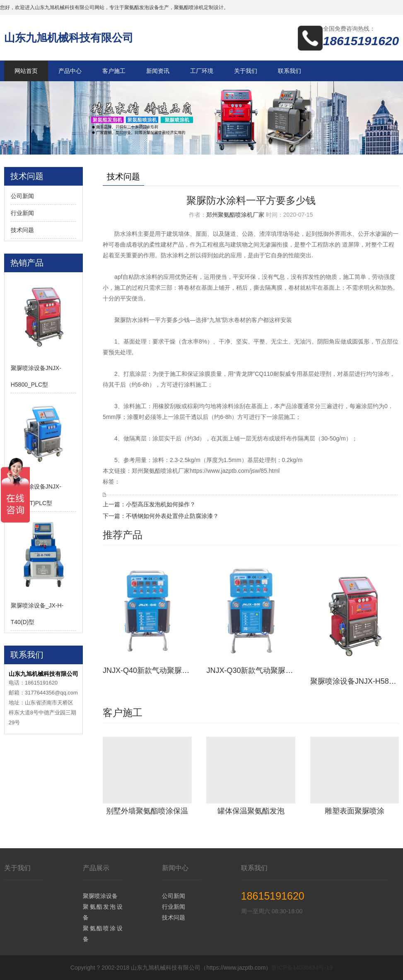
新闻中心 (175, 868)
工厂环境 (202, 71)
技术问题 (22, 230)
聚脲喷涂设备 (100, 896)
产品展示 (96, 868)
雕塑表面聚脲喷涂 (355, 811)
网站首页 (26, 71)
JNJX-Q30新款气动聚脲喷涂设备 (251, 670)
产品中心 (70, 71)
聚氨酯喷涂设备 (103, 934)
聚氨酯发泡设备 (103, 912)
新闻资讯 (158, 71)
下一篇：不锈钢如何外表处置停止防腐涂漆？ (161, 516)
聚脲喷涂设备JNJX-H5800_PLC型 (355, 681)
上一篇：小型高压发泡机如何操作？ (149, 504)
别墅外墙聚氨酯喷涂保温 (147, 811)
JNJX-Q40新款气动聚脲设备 (147, 670)
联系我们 (290, 71)
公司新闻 (22, 196)
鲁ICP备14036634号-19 (302, 968)
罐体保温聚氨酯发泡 (251, 811)
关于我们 (246, 71)
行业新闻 (22, 213)
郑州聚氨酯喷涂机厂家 (235, 215)
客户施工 (114, 71)
